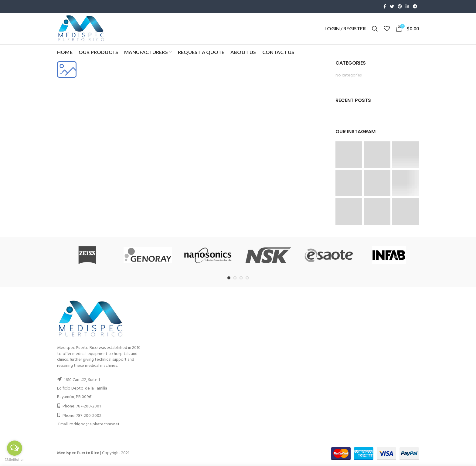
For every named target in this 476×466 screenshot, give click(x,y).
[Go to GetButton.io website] (15, 460)
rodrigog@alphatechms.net (95, 424)
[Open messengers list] (15, 448)
